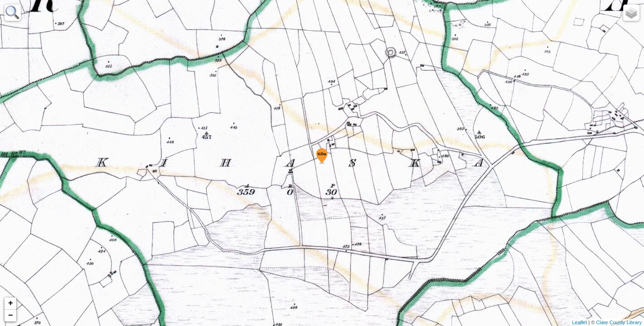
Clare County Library (619, 322)
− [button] (11, 316)
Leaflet (580, 322)
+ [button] (11, 303)
